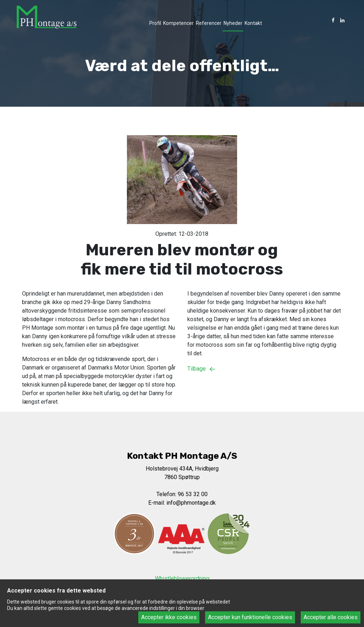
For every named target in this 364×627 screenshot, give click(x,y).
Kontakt (253, 23)
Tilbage (203, 369)
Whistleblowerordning (182, 578)
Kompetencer (178, 23)
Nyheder (233, 23)
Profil (155, 23)
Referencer (209, 23)
